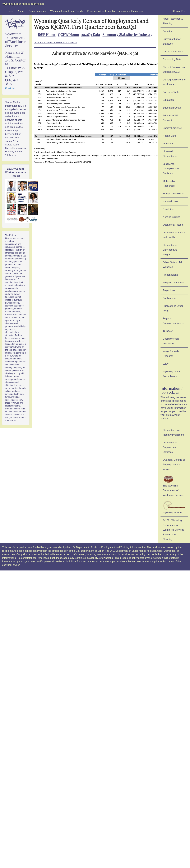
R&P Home (47, 34)
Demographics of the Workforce (174, 82)
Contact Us (179, 11)
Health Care (169, 136)
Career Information (173, 52)
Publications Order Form (173, 308)
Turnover (168, 331)
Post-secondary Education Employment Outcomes (115, 11)
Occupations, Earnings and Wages (170, 250)
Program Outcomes (173, 283)
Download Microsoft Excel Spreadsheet (55, 43)
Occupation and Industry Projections (174, 432)
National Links (170, 201)
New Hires (168, 209)
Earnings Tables (172, 92)
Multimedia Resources (169, 183)
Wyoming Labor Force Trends (67, 11)
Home (10, 11)
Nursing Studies (171, 217)
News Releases (37, 11)
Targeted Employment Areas (173, 321)
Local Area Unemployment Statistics (171, 169)
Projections (169, 290)
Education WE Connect (171, 118)
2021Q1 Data (91, 34)
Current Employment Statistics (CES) (174, 69)
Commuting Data (172, 59)
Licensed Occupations (170, 154)
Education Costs (172, 108)
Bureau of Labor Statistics (172, 41)
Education (168, 100)
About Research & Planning (173, 21)
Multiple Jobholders (173, 194)
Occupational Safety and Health (174, 235)
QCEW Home (68, 34)
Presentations (170, 275)
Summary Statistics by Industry (127, 34)
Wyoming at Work (174, 507)
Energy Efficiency (172, 128)
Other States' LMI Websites (172, 265)
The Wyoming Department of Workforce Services (173, 486)
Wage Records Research (171, 354)
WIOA (166, 364)
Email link (10, 88)
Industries (168, 144)
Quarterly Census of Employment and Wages (174, 465)
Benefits (167, 31)
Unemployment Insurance (171, 341)
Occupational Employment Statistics (170, 447)
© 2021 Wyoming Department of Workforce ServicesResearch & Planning (173, 530)
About (21, 11)
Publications (169, 298)
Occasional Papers (173, 225)
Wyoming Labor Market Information (23, 4)
